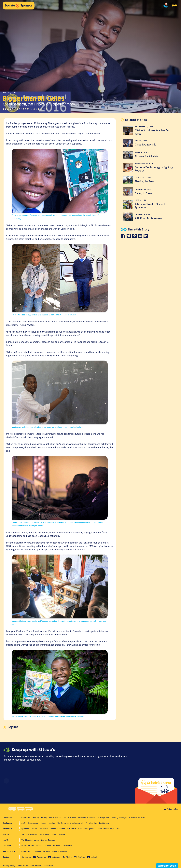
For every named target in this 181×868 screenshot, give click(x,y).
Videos (48, 846)
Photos (40, 846)
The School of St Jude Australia (71, 823)
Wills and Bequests (86, 829)
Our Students (55, 817)
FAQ (118, 829)
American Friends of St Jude (98, 823)
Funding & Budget (119, 817)
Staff (23, 823)
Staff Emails (49, 866)
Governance (33, 823)
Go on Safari (44, 834)
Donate (34, 829)
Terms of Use (23, 866)
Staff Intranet (36, 866)
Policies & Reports (137, 817)
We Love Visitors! (29, 834)
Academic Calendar (87, 817)
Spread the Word (58, 829)
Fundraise (44, 829)
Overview (26, 817)
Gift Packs (72, 829)
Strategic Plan (103, 817)
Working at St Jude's (30, 840)
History (36, 817)
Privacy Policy (9, 866)
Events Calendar (59, 834)
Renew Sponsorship (105, 829)
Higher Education (59, 851)
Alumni (44, 823)
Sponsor (25, 829)
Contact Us (26, 857)
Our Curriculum (69, 817)
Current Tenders (48, 840)
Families (52, 823)
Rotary (44, 817)
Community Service (41, 851)
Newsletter (68, 846)
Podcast (57, 846)
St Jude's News (28, 846)
